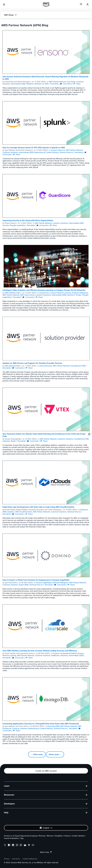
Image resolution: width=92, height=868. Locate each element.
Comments (66, 84)
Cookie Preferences (30, 859)
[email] (33, 845)
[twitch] (21, 845)
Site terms (16, 859)
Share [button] (77, 84)
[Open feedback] (89, 434)
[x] (5, 845)
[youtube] (25, 845)
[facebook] (9, 845)
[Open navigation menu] (4, 4)
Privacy (7, 859)
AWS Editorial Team (13, 293)
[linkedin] (13, 845)
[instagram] (17, 845)
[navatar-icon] (88, 4)
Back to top (46, 852)
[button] (46, 15)
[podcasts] (29, 845)
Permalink (54, 84)
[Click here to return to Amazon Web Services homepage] (46, 4)
